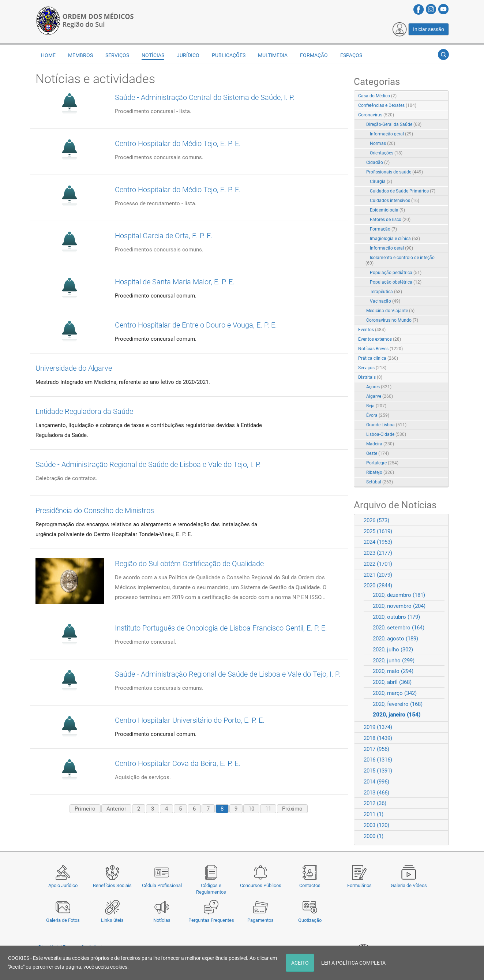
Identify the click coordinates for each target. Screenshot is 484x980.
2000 (374, 836)
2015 (378, 771)
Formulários (359, 885)
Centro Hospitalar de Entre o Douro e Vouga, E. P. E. (196, 325)
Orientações (386, 153)
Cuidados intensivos (395, 201)
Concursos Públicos (261, 885)
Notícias (162, 920)
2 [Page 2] (139, 809)
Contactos (310, 885)
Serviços (117, 55)
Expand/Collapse (436, 115)
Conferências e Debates (387, 105)
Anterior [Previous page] (116, 809)
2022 (378, 564)
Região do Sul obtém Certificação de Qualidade (189, 564)
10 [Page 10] (251, 809)
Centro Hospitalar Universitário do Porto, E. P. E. (190, 720)
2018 (378, 738)
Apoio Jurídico (63, 885)
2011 (374, 814)
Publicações (229, 55)
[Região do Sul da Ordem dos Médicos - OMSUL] (85, 19)
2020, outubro (396, 617)
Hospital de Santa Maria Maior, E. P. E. (175, 282)
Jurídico (188, 55)
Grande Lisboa (386, 425)
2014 (376, 782)
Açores (379, 387)
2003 (376, 825)
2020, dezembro (399, 595)
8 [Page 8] (222, 809)
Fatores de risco (390, 220)
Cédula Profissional (162, 885)
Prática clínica (378, 358)
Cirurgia (381, 182)
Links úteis (112, 920)
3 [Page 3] (153, 809)
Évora (378, 415)
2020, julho (393, 650)
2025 (378, 531)
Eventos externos (380, 339)
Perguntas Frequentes (211, 920)
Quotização (310, 920)
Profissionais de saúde (395, 172)
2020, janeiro (397, 715)
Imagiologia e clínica (395, 239)
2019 (378, 727)
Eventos (372, 330)
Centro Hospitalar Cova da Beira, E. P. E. (178, 763)
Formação (314, 55)
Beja (376, 406)
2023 (378, 553)
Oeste (378, 453)
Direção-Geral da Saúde (394, 124)
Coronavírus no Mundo (392, 320)
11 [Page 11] (268, 809)
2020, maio (393, 671)
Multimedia (273, 55)
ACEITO (300, 963)
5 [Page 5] (180, 809)
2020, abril (392, 682)
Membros (80, 55)
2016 (378, 760)
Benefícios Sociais (112, 885)
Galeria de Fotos (63, 920)
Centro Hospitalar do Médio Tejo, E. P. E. (178, 143)
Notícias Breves (380, 349)
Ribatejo (380, 472)
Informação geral (391, 134)
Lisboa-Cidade (386, 434)
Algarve (380, 396)
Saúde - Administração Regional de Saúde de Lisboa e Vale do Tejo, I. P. (148, 464)
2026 (376, 520)
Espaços (351, 55)
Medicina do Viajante (390, 311)
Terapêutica (386, 292)
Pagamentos (260, 920)
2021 (378, 575)
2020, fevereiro (398, 704)
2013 (376, 793)
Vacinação (385, 301)
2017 (376, 749)
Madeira (380, 444)
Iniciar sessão (429, 29)
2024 (378, 542)
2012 (375, 803)
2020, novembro (399, 606)
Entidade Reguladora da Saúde (84, 411)
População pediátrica (396, 273)
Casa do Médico (377, 96)
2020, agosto (395, 639)
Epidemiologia (387, 210)
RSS (444, 96)
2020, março (395, 693)
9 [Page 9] (236, 809)
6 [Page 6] (194, 809)
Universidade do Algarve (74, 368)
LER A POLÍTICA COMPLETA (353, 963)
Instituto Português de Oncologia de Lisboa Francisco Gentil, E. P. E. (221, 628)
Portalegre (382, 463)
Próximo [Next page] (292, 809)
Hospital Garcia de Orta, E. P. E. (164, 236)
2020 (378, 586)
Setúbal (380, 482)
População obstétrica (396, 282)
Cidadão (378, 162)
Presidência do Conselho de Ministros (95, 510)
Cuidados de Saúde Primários (403, 191)
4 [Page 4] (166, 809)
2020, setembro (399, 628)
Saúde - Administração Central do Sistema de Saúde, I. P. (205, 97)
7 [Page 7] (208, 809)
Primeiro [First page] (85, 809)
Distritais (370, 377)
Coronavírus (376, 115)
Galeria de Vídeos (409, 885)
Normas (382, 143)
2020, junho (394, 661)
